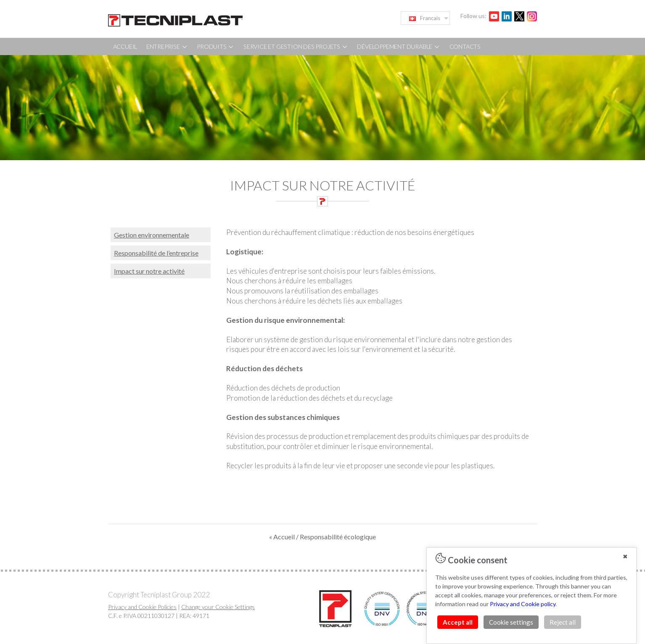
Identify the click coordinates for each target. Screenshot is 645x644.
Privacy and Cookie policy (523, 604)
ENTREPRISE (167, 46)
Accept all (458, 622)
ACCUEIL (125, 46)
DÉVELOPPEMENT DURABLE (399, 46)
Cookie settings (511, 622)
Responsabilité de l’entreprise (156, 253)
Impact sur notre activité (149, 271)
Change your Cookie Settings (218, 607)
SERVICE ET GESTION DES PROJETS (296, 46)
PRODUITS (215, 46)
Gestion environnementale (152, 235)
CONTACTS (465, 46)
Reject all (563, 622)
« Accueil (283, 537)
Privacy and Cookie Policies (142, 607)
